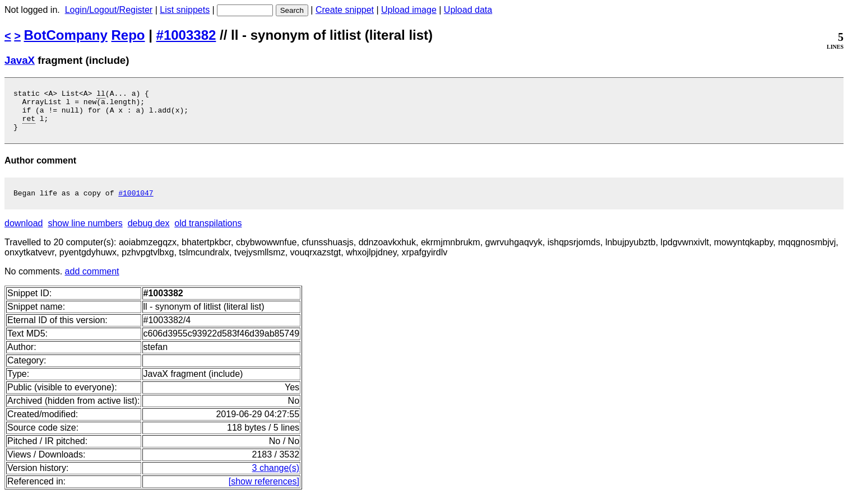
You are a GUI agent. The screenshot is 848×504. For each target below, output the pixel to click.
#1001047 (136, 203)
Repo (128, 35)
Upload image (409, 10)
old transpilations (208, 233)
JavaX (20, 60)
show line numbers (85, 233)
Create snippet (345, 10)
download (24, 233)
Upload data (468, 10)
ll (101, 95)
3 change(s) (276, 478)
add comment (92, 281)
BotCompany (66, 35)
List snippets (185, 10)
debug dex (149, 233)
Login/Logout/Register (109, 10)
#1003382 (186, 35)
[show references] (264, 491)
